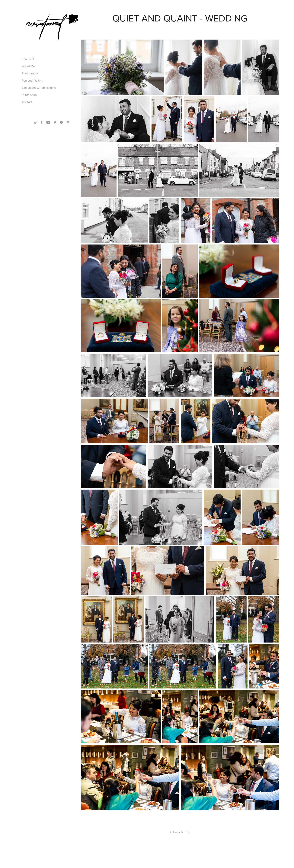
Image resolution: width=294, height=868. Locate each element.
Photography (30, 73)
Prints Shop (29, 95)
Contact (27, 102)
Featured (28, 59)
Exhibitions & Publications (39, 88)
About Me (28, 66)
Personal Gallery (32, 80)
